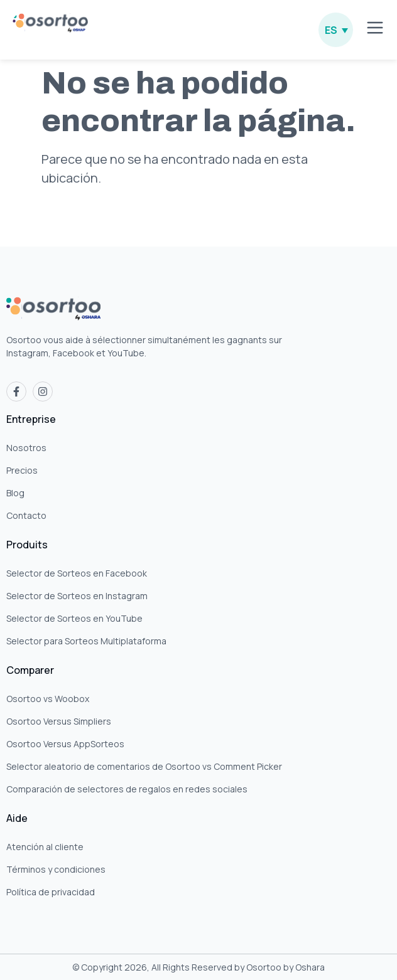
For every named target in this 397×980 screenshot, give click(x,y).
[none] (336, 30)
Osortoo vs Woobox (48, 699)
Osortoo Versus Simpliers (59, 721)
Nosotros (26, 448)
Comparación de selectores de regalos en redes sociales (127, 789)
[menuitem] (336, 30)
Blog (15, 493)
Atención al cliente (45, 847)
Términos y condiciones (56, 869)
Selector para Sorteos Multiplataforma (86, 641)
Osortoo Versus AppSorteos (65, 744)
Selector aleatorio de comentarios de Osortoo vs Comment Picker (144, 766)
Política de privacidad (51, 892)
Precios (22, 470)
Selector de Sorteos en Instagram (77, 596)
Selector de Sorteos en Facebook (77, 573)
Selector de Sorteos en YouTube (74, 618)
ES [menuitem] (331, 30)
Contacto (26, 515)
